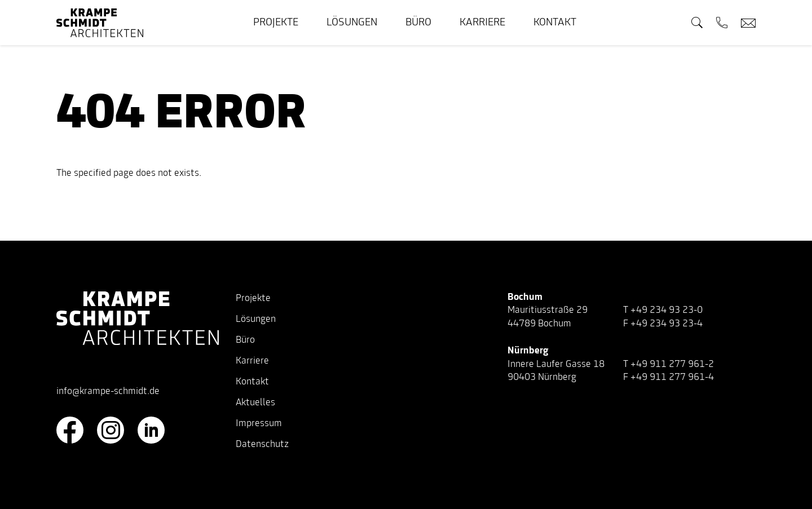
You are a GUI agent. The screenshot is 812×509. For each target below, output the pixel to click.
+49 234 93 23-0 (667, 311)
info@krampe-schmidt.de (108, 392)
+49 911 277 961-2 (672, 365)
